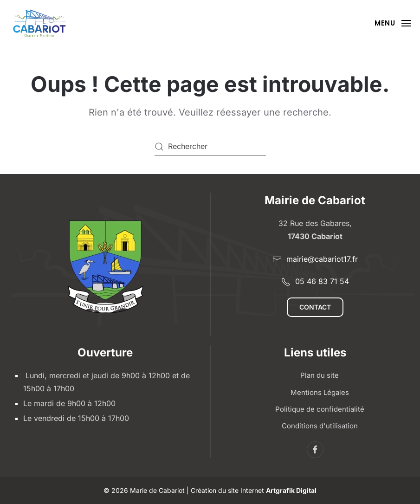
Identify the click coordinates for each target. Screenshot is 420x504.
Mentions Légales (320, 392)
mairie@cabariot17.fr (315, 259)
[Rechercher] (210, 147)
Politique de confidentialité (320, 409)
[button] (393, 23)
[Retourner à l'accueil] (39, 23)
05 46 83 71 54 (315, 281)
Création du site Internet (254, 490)
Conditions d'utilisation (320, 426)
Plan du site (320, 375)
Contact (315, 307)
